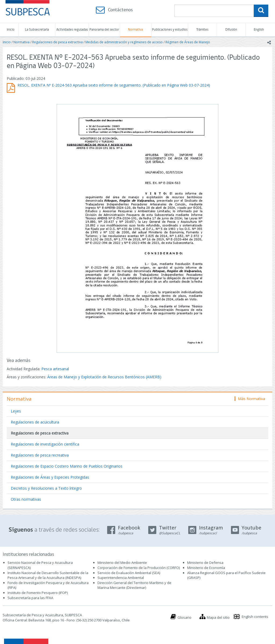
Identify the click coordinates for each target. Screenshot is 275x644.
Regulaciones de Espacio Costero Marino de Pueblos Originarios (67, 466)
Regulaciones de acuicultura (35, 422)
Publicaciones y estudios (170, 30)
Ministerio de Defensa (205, 563)
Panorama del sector (104, 30)
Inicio (11, 30)
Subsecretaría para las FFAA (30, 598)
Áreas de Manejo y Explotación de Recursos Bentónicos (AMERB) (104, 377)
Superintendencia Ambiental (121, 578)
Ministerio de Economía (206, 568)
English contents (255, 617)
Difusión (231, 30)
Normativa (135, 30)
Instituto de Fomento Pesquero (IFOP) (38, 593)
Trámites (202, 30)
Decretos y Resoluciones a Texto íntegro (46, 488)
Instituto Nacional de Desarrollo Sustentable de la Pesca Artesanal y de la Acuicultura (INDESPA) (48, 575)
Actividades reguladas (72, 30)
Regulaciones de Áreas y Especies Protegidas (50, 477)
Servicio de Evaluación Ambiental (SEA (128, 573)
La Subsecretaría (37, 30)
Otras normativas (26, 499)
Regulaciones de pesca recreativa (40, 455)
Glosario (184, 617)
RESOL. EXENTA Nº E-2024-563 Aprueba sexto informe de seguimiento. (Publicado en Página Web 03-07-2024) (114, 85)
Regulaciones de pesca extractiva (57, 42)
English (259, 30)
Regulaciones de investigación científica (45, 444)
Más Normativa (250, 399)
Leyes (16, 411)
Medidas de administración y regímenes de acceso (124, 42)
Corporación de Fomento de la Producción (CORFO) (139, 568)
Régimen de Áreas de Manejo (188, 42)
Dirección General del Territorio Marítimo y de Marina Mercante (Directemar (134, 585)
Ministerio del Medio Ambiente (122, 563)
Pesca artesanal (55, 369)
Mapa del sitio (218, 617)
